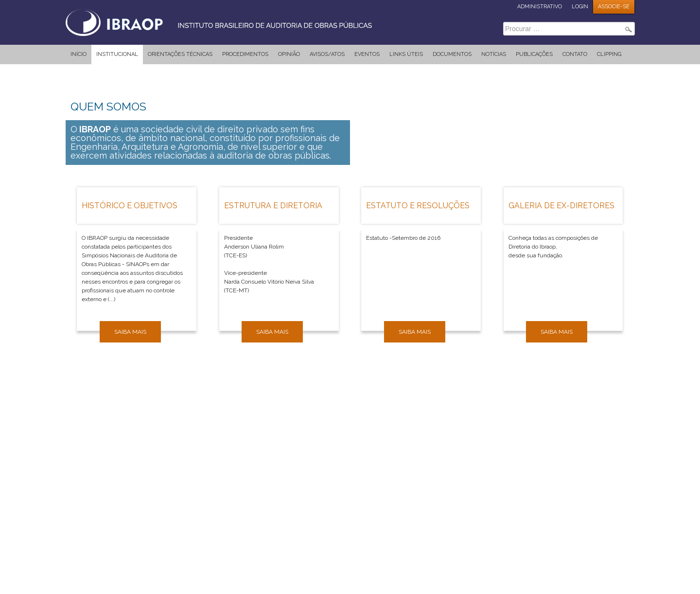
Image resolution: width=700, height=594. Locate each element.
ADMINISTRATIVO (540, 7)
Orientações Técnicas (180, 54)
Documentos (452, 54)
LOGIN (580, 7)
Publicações (534, 54)
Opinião (289, 54)
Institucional (117, 54)
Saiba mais (130, 332)
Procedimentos (245, 54)
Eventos (367, 54)
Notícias (494, 54)
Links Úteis (406, 54)
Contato (575, 54)
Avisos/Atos (327, 54)
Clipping (609, 54)
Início (79, 54)
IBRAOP (228, 22)
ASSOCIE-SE (614, 7)
